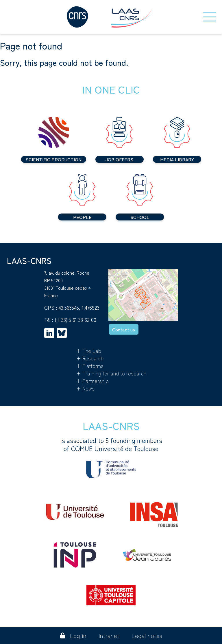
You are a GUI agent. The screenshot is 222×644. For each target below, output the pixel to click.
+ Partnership (92, 381)
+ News (85, 388)
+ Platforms (90, 366)
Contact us (124, 329)
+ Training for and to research (111, 373)
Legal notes (147, 635)
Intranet (109, 635)
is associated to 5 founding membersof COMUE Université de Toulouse (111, 457)
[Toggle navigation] (210, 17)
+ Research (90, 358)
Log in (73, 635)
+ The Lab (89, 351)
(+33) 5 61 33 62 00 (75, 320)
